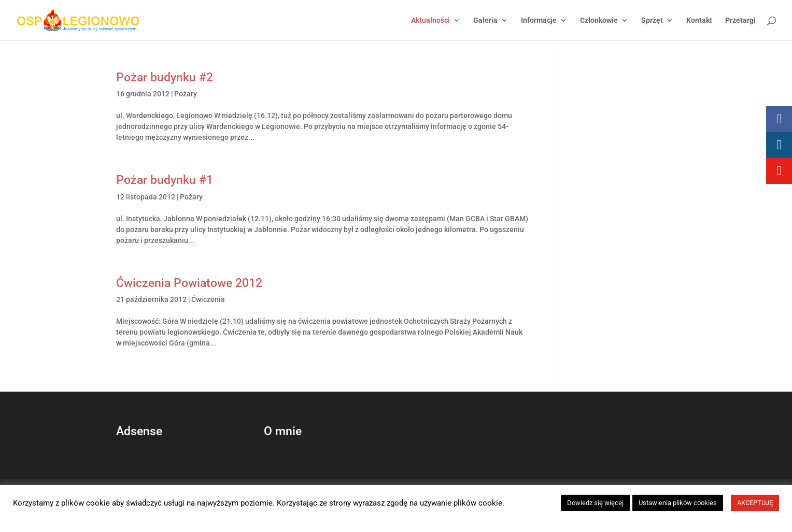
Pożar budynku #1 (165, 180)
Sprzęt (652, 20)
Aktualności (430, 20)
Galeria (485, 20)
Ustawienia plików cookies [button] (678, 503)
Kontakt (699, 20)
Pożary (186, 94)
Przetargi (740, 20)
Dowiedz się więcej (595, 503)
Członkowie (599, 20)
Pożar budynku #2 (165, 77)
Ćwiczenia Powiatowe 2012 (189, 283)
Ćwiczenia (208, 299)
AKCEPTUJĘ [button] (755, 503)
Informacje (539, 20)
